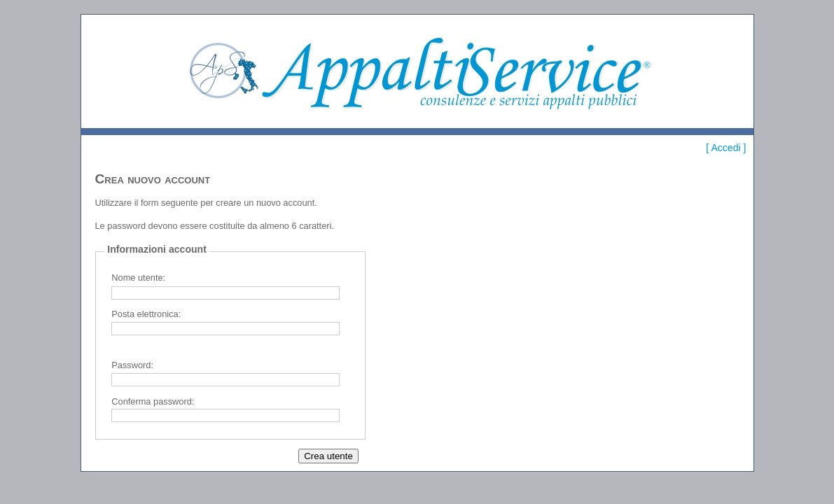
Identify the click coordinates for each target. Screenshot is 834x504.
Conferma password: (153, 401)
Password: (132, 365)
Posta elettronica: (146, 314)
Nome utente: (138, 278)
